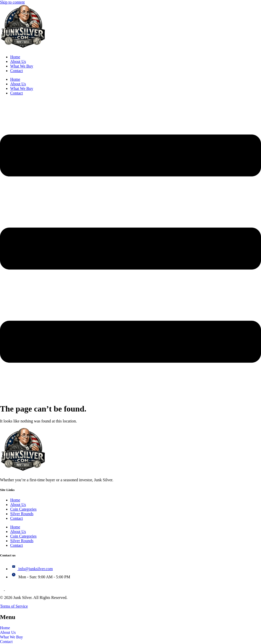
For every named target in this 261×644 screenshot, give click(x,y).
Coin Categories (23, 509)
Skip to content (12, 2)
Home (15, 57)
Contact (17, 71)
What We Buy (22, 66)
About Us (18, 61)
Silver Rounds (22, 514)
